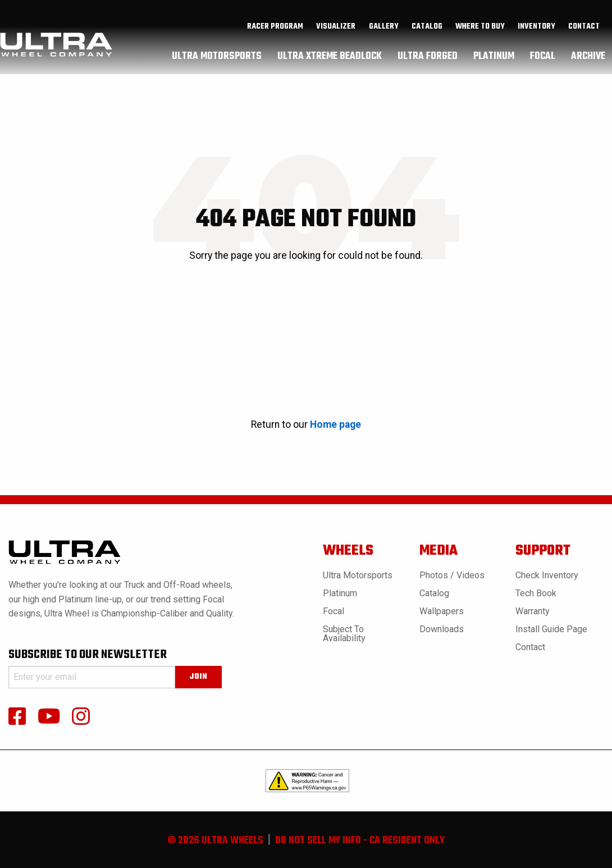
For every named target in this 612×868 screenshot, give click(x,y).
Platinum (340, 593)
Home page (335, 424)
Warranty (533, 611)
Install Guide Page (551, 629)
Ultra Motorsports (358, 575)
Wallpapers (442, 611)
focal (543, 59)
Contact (584, 30)
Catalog (434, 593)
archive (588, 59)
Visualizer (336, 30)
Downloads (442, 629)
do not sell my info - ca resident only (360, 841)
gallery (384, 30)
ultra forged (428, 59)
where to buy (480, 30)
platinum (494, 59)
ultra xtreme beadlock (330, 59)
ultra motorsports (217, 59)
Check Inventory (547, 575)
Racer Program (275, 30)
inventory (536, 30)
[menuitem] (275, 30)
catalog (427, 30)
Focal (334, 611)
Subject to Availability (344, 634)
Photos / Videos (452, 575)
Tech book (536, 593)
